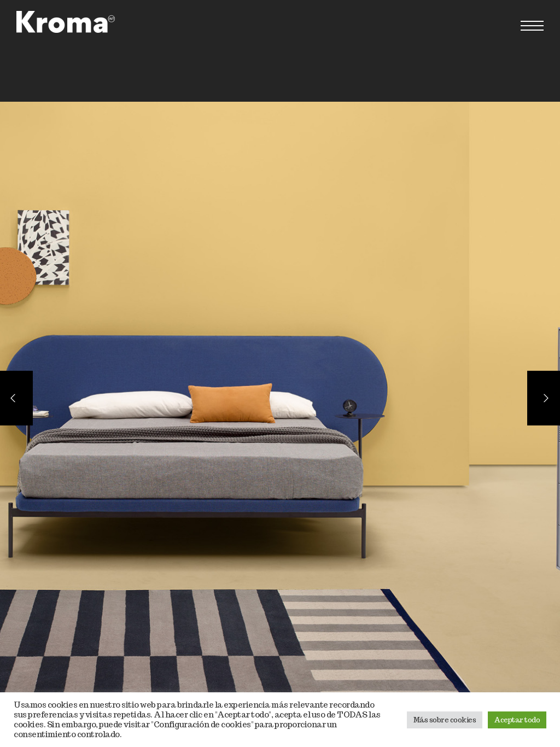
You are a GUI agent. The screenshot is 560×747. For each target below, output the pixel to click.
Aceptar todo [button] (517, 720)
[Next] (544, 398)
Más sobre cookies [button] (445, 720)
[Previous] (16, 398)
